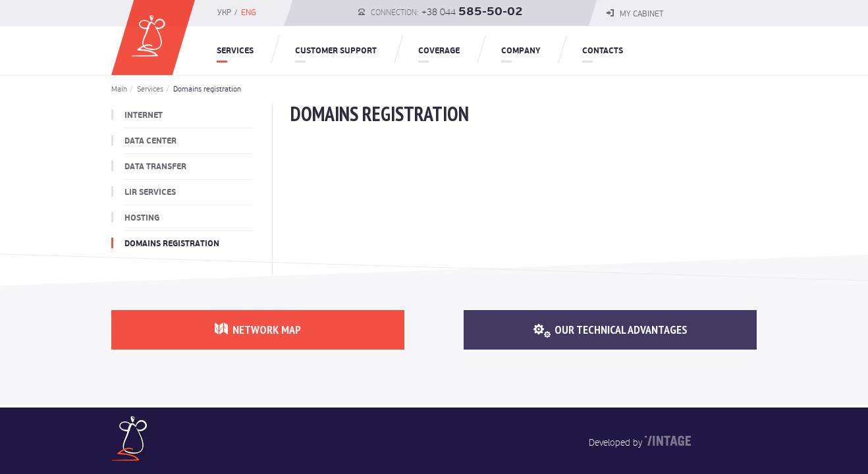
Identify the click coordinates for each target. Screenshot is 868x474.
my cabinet (635, 14)
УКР (224, 13)
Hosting (142, 218)
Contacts (603, 51)
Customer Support (336, 51)
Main (119, 89)
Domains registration (203, 89)
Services (235, 51)
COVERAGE (439, 51)
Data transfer (155, 167)
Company (521, 51)
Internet (144, 115)
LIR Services (150, 192)
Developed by (615, 442)
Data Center (150, 141)
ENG (249, 13)
